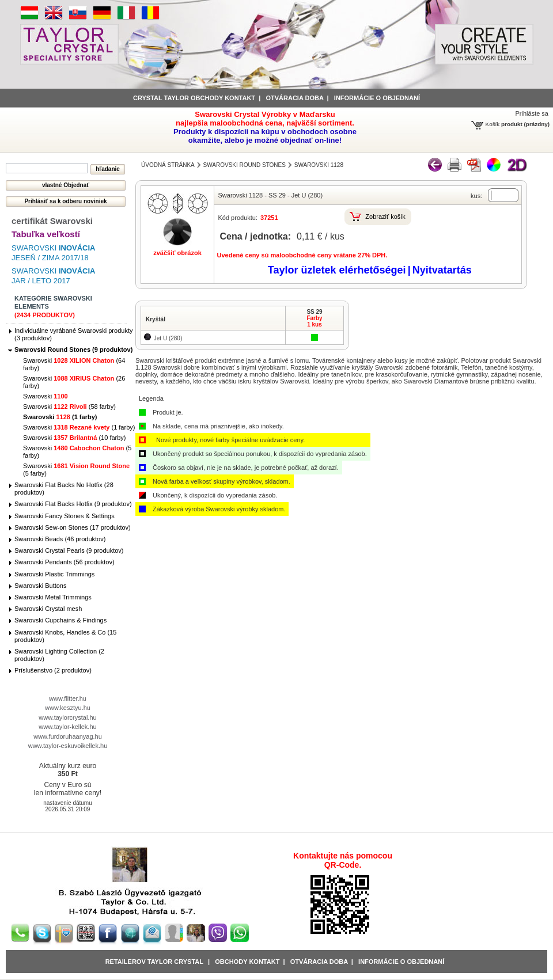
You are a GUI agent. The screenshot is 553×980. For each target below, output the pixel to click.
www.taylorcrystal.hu (67, 717)
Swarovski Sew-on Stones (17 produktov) (73, 527)
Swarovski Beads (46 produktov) (60, 539)
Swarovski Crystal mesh (48, 609)
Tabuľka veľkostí (46, 234)
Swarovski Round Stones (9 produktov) (73, 350)
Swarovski (46, 396)
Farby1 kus (314, 321)
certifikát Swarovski (52, 221)
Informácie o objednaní (401, 962)
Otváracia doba (294, 98)
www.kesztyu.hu (68, 708)
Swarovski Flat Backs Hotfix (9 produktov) (73, 504)
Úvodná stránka (168, 165)
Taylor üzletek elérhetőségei (337, 270)
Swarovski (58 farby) (69, 407)
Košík (493, 124)
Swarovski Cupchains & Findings (60, 620)
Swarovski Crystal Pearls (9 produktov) (69, 550)
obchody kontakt (247, 962)
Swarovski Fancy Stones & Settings (65, 516)
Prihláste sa (532, 113)
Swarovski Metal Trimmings (53, 597)
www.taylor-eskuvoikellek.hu (68, 746)
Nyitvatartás (442, 270)
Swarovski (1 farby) (60, 417)
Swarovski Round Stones (245, 165)
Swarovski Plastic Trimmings (54, 574)
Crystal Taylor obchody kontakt (194, 98)
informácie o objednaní (377, 98)
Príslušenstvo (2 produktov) (53, 670)
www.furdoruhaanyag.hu (68, 736)
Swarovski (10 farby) (75, 438)
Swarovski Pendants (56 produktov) (65, 562)
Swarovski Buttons (40, 586)
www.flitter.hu (68, 698)
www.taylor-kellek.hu (67, 727)
